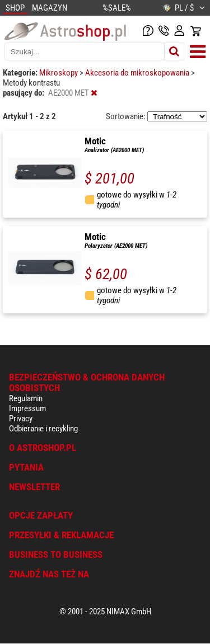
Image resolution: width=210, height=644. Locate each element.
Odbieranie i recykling (43, 429)
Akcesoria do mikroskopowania (138, 73)
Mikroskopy (59, 73)
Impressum (27, 408)
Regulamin (26, 398)
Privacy (21, 419)
